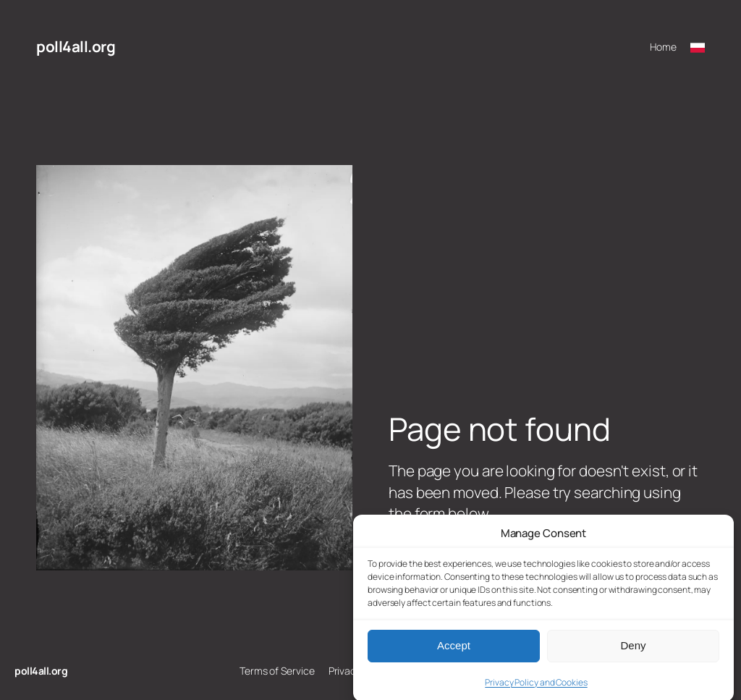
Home (663, 47)
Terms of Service (277, 671)
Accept (454, 653)
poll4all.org (76, 46)
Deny (633, 653)
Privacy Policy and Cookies (536, 690)
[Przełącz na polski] (698, 47)
